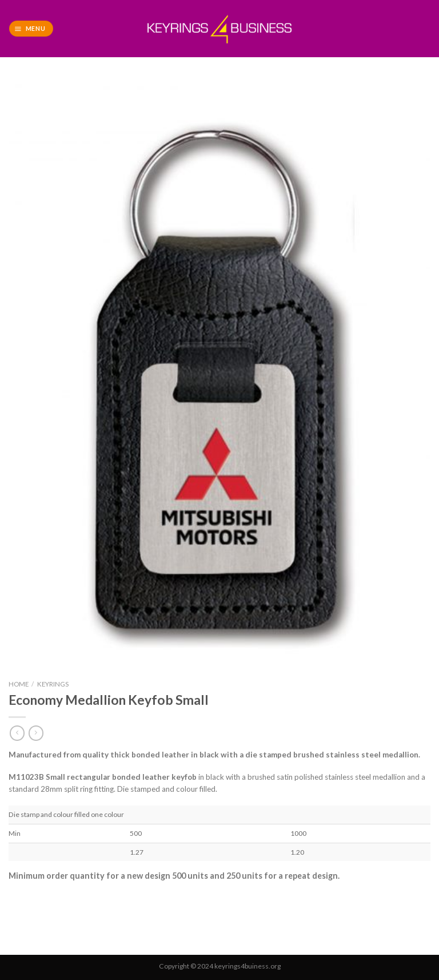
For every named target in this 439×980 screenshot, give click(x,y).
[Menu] (31, 29)
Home (19, 684)
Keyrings (53, 684)
